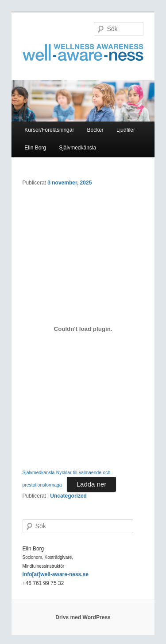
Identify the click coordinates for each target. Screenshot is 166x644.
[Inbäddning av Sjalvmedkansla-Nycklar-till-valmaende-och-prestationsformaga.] (83, 329)
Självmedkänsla (77, 148)
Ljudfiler (126, 130)
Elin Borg (35, 148)
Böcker (95, 130)
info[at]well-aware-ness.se (56, 574)
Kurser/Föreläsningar (49, 130)
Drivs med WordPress (83, 617)
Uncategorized (68, 496)
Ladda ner (92, 484)
